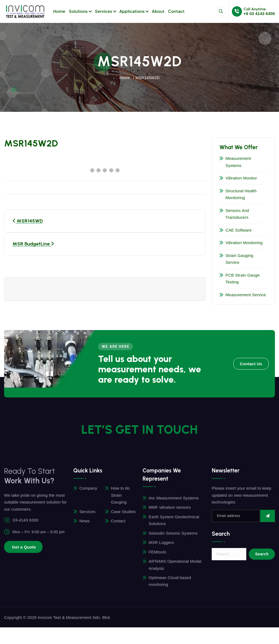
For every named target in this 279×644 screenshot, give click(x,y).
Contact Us (251, 364)
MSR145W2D (148, 78)
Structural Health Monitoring (242, 195)
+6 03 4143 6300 (259, 14)
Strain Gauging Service (240, 259)
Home (59, 11)
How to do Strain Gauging (121, 496)
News (85, 522)
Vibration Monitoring (245, 243)
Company (89, 489)
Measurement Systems (239, 162)
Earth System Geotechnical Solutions (174, 521)
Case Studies (124, 512)
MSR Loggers (162, 543)
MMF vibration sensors (170, 508)
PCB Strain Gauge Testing (243, 279)
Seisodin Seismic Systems (173, 534)
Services (103, 11)
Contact (176, 11)
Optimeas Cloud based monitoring (170, 582)
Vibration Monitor (242, 178)
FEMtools (158, 553)
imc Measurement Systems (174, 498)
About (158, 11)
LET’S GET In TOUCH (140, 427)
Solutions (78, 11)
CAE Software (239, 230)
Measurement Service (246, 295)
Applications (132, 11)
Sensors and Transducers (238, 214)
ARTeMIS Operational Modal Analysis (175, 566)
